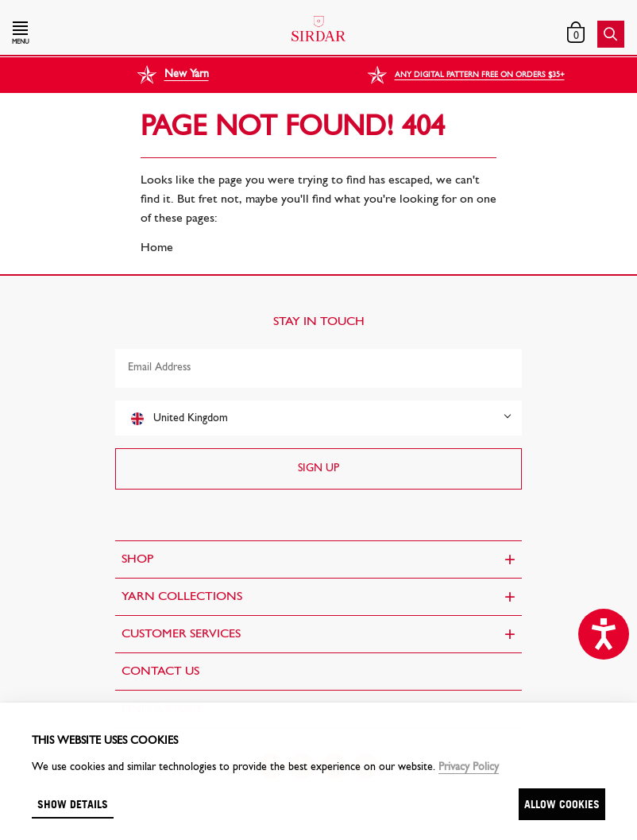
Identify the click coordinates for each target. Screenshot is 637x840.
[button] (104, 34)
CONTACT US (160, 672)
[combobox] (318, 418)
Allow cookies (562, 804)
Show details (73, 804)
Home (157, 248)
